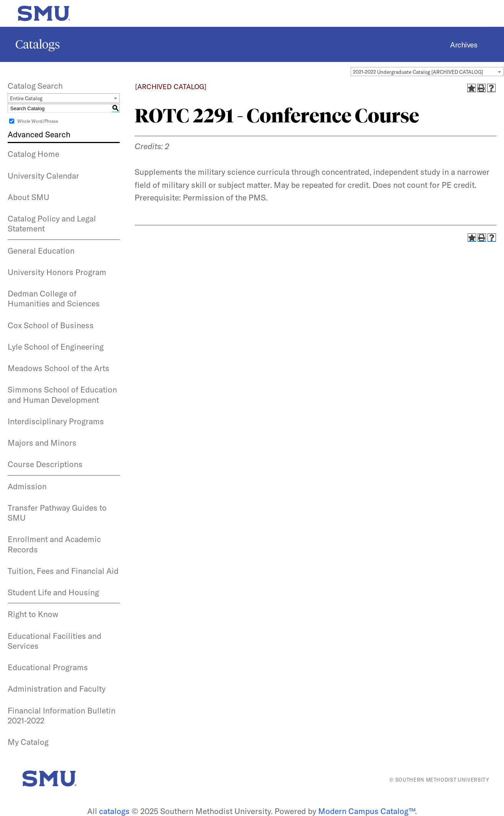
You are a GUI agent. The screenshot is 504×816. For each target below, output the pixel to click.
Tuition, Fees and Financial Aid (63, 571)
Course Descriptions (45, 464)
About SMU (28, 197)
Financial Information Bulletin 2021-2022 (62, 715)
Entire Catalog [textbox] (26, 98)
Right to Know (33, 614)
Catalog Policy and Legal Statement (52, 223)
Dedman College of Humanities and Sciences (54, 298)
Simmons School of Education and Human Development (62, 394)
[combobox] (427, 72)
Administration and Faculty (57, 689)
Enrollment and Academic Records (54, 544)
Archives (464, 45)
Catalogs (38, 44)
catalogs (114, 811)
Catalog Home (33, 154)
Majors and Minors (42, 443)
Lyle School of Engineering (56, 347)
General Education (41, 251)
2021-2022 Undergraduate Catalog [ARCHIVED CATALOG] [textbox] (418, 72)
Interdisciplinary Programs (56, 421)
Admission (27, 486)
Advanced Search (39, 134)
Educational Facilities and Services (54, 641)
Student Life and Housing (53, 592)
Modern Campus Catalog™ (367, 811)
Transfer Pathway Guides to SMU (57, 513)
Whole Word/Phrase (38, 121)
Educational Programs (48, 667)
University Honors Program (57, 272)
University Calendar (43, 176)
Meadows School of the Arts (59, 368)
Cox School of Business (51, 325)
